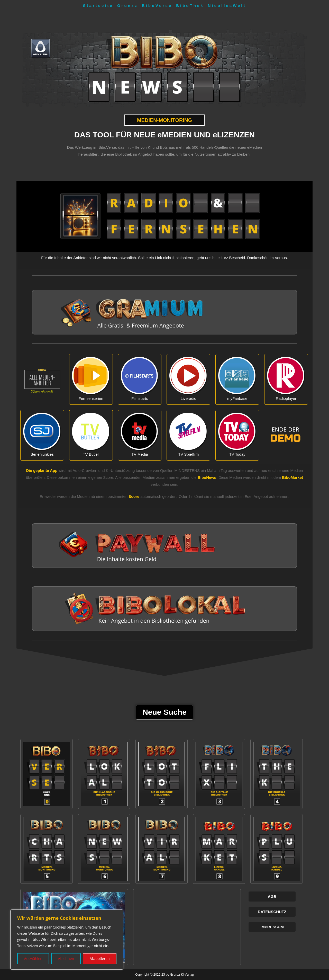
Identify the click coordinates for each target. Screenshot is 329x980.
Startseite (98, 6)
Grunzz (128, 6)
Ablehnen (66, 959)
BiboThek (190, 6)
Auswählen (33, 959)
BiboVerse (157, 6)
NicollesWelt (227, 6)
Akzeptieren (100, 959)
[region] (67, 940)
